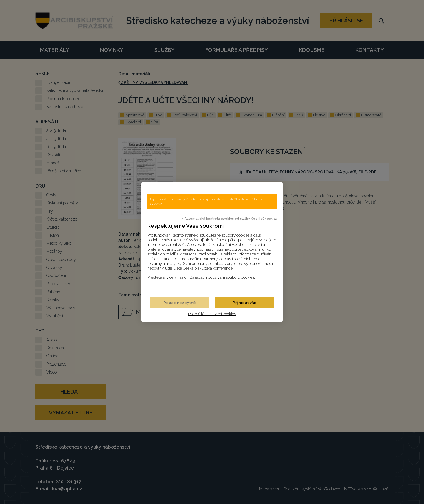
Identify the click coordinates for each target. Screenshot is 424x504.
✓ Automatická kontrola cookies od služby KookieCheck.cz (229, 219)
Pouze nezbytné (180, 303)
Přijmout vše (245, 303)
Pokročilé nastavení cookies (212, 314)
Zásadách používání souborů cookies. (222, 277)
